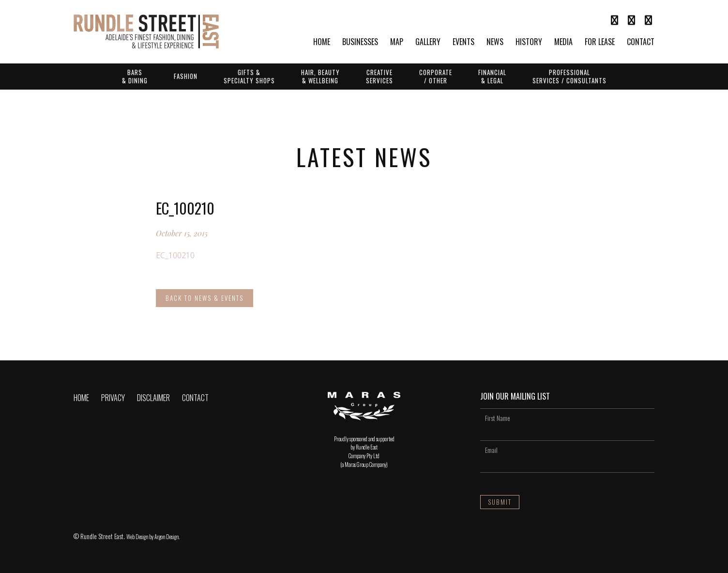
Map (397, 42)
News (495, 42)
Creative (379, 76)
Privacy (113, 398)
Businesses (360, 42)
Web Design (137, 537)
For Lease (600, 42)
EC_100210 (175, 255)
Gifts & (249, 76)
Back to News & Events (205, 298)
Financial (492, 76)
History (529, 42)
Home (322, 42)
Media (563, 42)
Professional (569, 76)
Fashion (186, 76)
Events (463, 42)
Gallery (428, 42)
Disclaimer (153, 398)
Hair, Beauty (320, 76)
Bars (135, 76)
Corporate (436, 76)
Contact (641, 42)
